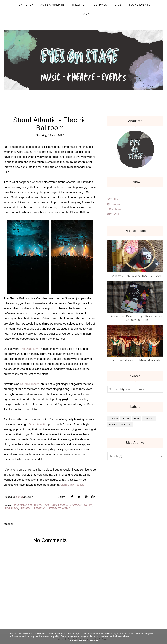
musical (149, 419)
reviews (40, 508)
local (126, 419)
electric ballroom (28, 505)
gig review (60, 505)
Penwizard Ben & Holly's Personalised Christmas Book (137, 318)
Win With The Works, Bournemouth (137, 276)
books (113, 425)
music (88, 505)
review (26, 508)
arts (137, 419)
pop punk (12, 508)
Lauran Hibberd (30, 384)
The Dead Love (30, 349)
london (76, 505)
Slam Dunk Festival (72, 485)
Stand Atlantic (37, 424)
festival (126, 425)
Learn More (78, 641)
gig (47, 505)
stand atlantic (59, 508)
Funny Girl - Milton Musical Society (137, 360)
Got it (94, 641)
